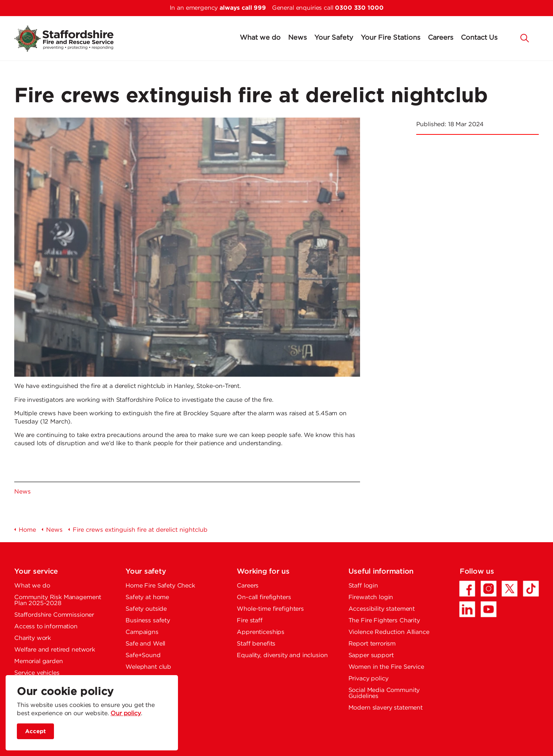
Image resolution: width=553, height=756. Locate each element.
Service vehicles (37, 673)
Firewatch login (371, 597)
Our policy (126, 714)
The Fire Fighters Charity (384, 621)
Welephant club (148, 667)
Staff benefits (256, 644)
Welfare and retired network (55, 650)
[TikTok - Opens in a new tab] (531, 589)
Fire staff (250, 621)
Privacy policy (368, 679)
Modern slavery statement (386, 708)
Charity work (33, 638)
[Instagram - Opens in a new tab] (489, 589)
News (297, 38)
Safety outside (146, 609)
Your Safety (334, 38)
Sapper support (371, 655)
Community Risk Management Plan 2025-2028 (58, 600)
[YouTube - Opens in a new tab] (489, 609)
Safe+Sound (143, 655)
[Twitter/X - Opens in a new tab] (510, 589)
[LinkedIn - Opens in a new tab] (467, 609)
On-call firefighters (264, 597)
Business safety (148, 621)
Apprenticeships (261, 632)
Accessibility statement (382, 609)
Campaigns (142, 632)
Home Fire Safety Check (160, 586)
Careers (441, 38)
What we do (260, 38)
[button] (525, 37)
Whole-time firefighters (270, 609)
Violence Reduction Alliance (389, 632)
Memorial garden (39, 661)
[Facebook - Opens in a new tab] (467, 589)
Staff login (363, 586)
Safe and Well (145, 644)
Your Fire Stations (391, 38)
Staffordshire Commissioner (54, 615)
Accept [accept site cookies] (35, 731)
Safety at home (147, 597)
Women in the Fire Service (386, 667)
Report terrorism (372, 644)
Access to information (46, 627)
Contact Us (479, 38)
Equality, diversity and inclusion (282, 655)
